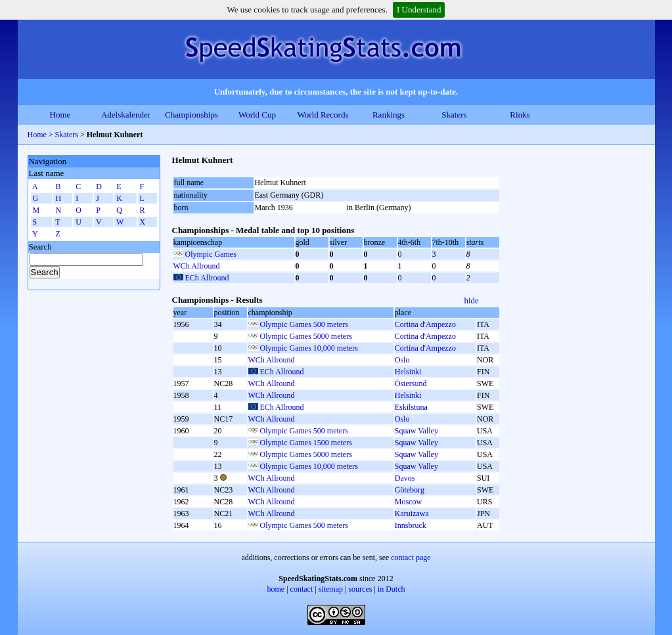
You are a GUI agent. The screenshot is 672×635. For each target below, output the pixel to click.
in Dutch (392, 589)
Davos (405, 478)
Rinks (520, 115)
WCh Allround (197, 266)
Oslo (402, 360)
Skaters (454, 115)
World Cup (257, 115)
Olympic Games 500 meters (304, 324)
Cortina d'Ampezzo (425, 324)
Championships (191, 115)
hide (472, 300)
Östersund (411, 383)
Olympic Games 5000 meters (306, 336)
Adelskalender (126, 115)
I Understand (419, 10)
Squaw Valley (416, 431)
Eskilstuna (411, 407)
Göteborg (410, 490)
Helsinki (408, 372)
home (276, 589)
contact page (411, 558)
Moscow (408, 502)
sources (360, 589)
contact (302, 589)
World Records (323, 115)
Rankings (389, 115)
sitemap (331, 589)
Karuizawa (412, 514)
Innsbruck (411, 525)
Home (60, 115)
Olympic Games (211, 254)
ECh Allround (207, 278)
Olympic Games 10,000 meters (309, 348)
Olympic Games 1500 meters (306, 443)
